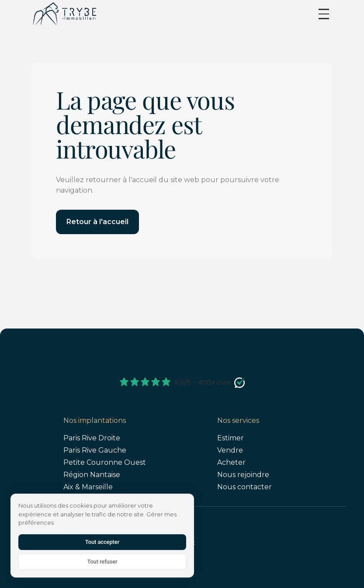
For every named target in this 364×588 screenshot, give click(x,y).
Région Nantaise (92, 475)
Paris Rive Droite (92, 438)
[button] (324, 14)
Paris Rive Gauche (95, 450)
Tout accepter (102, 542)
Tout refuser (102, 562)
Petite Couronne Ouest (105, 462)
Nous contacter (244, 487)
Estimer (231, 438)
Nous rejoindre (243, 475)
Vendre (230, 450)
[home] (64, 14)
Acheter (231, 462)
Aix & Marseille (88, 487)
